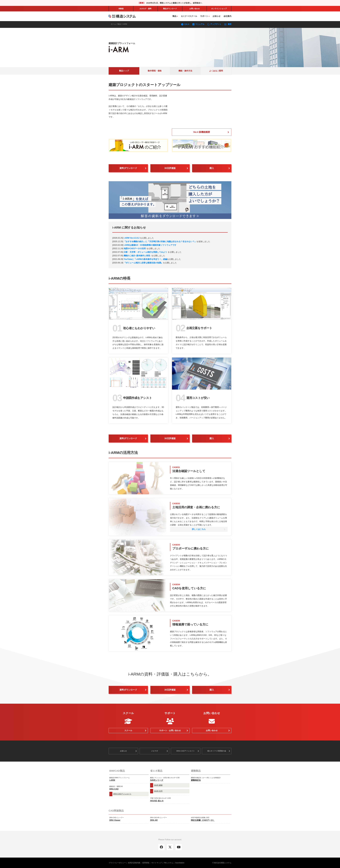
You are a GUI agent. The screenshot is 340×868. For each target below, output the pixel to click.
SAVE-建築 (158, 785)
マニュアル (198, 24)
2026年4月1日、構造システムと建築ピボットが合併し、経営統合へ (174, 3)
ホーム (113, 24)
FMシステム (169, 863)
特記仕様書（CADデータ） (203, 820)
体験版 (121, 9)
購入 (212, 168)
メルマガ (154, 751)
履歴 (228, 24)
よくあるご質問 (216, 71)
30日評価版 (170, 168)
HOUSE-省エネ (157, 801)
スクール (128, 730)
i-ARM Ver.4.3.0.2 (132, 238)
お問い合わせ (195, 9)
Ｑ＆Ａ (186, 24)
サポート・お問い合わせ (170, 730)
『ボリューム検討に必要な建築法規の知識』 (143, 263)
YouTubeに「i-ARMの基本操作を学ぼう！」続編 (145, 259)
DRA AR (154, 820)
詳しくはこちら (199, 529)
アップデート (215, 24)
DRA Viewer (115, 820)
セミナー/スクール (189, 16)
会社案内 (227, 16)
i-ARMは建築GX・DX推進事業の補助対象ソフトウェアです (150, 245)
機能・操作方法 (185, 71)
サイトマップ (156, 863)
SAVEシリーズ (157, 780)
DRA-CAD (114, 789)
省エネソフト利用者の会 (217, 751)
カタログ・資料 (145, 9)
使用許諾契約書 (134, 863)
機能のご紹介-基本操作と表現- (137, 256)
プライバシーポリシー (117, 863)
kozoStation (180, 863)
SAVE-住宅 (158, 791)
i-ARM (112, 780)
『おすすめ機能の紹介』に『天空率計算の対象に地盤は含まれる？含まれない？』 (160, 241)
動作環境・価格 (155, 71)
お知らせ (217, 16)
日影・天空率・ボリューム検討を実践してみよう (145, 252)
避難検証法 (196, 780)
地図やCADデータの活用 (135, 248)
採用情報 (146, 863)
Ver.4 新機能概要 (202, 132)
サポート (204, 16)
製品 (170, 9)
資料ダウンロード (128, 168)
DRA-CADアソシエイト (186, 751)
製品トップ (124, 71)
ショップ (219, 9)
